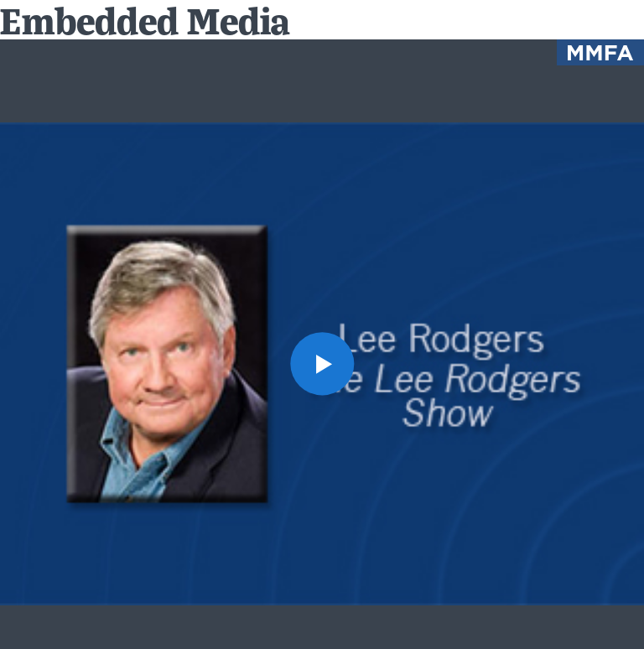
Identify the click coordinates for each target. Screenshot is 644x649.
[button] (322, 363)
